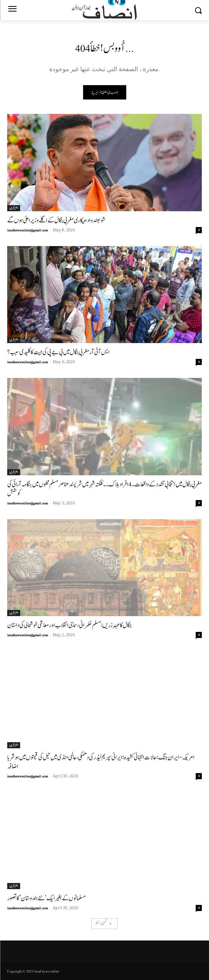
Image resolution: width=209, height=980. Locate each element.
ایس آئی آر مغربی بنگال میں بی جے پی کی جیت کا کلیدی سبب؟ (58, 352)
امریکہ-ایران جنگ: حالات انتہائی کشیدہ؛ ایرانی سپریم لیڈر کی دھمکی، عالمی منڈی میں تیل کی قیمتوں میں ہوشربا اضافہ (101, 762)
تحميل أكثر (104, 923)
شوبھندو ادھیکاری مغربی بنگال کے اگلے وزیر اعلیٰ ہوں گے (56, 220)
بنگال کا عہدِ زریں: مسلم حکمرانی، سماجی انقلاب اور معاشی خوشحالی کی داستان (69, 625)
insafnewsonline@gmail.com (28, 230)
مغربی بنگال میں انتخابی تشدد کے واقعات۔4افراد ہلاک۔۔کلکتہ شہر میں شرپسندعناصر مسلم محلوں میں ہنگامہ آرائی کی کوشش (104, 489)
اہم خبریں (14, 208)
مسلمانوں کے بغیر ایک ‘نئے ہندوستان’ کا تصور (46, 898)
